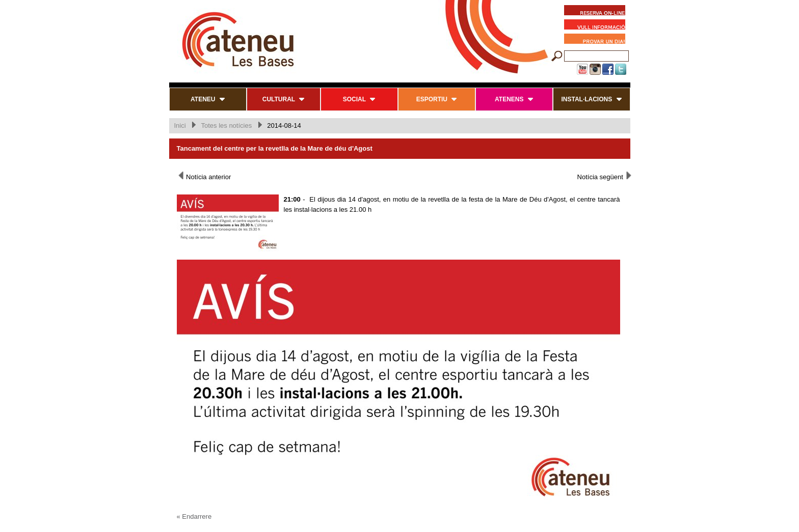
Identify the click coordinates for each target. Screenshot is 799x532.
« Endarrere (194, 516)
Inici (180, 125)
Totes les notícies (226, 125)
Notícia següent (605, 176)
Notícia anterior (204, 176)
